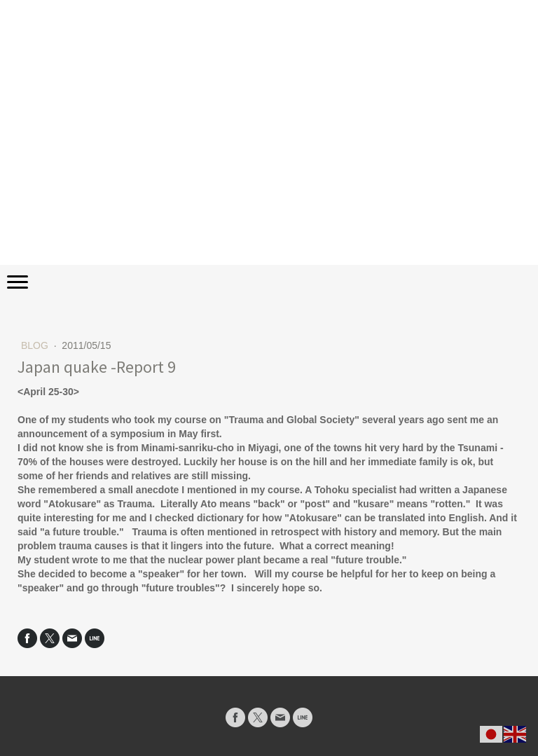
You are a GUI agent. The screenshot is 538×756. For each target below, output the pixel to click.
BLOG (36, 345)
